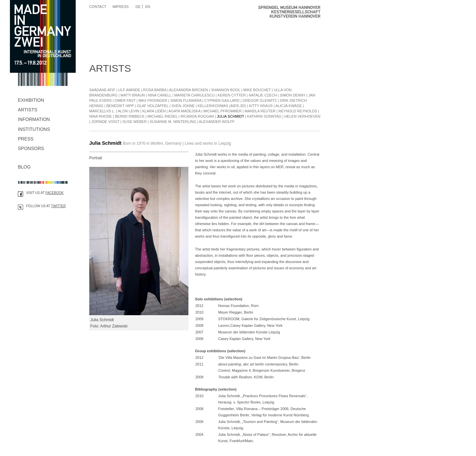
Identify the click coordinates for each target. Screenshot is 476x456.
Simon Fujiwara (186, 100)
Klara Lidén (154, 111)
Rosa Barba (155, 90)
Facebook (54, 193)
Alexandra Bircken (189, 90)
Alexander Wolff (217, 122)
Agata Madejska (185, 111)
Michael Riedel (162, 116)
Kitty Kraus (261, 106)
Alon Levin (128, 111)
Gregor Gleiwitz (260, 100)
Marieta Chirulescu (194, 95)
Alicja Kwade (289, 106)
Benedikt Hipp (120, 106)
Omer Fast (125, 100)
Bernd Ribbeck (130, 116)
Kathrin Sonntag (264, 116)
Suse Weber (134, 122)
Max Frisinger (153, 100)
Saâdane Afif (102, 90)
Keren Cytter (232, 95)
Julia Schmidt (230, 116)
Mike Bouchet (257, 90)
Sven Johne (183, 106)
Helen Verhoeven (302, 116)
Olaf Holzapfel (153, 106)
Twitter (59, 206)
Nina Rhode (100, 116)
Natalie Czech (263, 95)
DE (138, 7)
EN (148, 7)
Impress (120, 7)
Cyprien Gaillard (222, 100)
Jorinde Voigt (105, 122)
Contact (98, 7)
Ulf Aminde (129, 90)
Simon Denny (293, 95)
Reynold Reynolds (298, 111)
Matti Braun (133, 95)
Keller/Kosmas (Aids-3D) (222, 106)
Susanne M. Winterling (173, 122)
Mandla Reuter (260, 111)
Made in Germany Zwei (43, 43)
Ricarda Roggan (197, 116)
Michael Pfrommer (222, 111)
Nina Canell (159, 95)
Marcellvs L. (103, 111)
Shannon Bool (226, 90)
